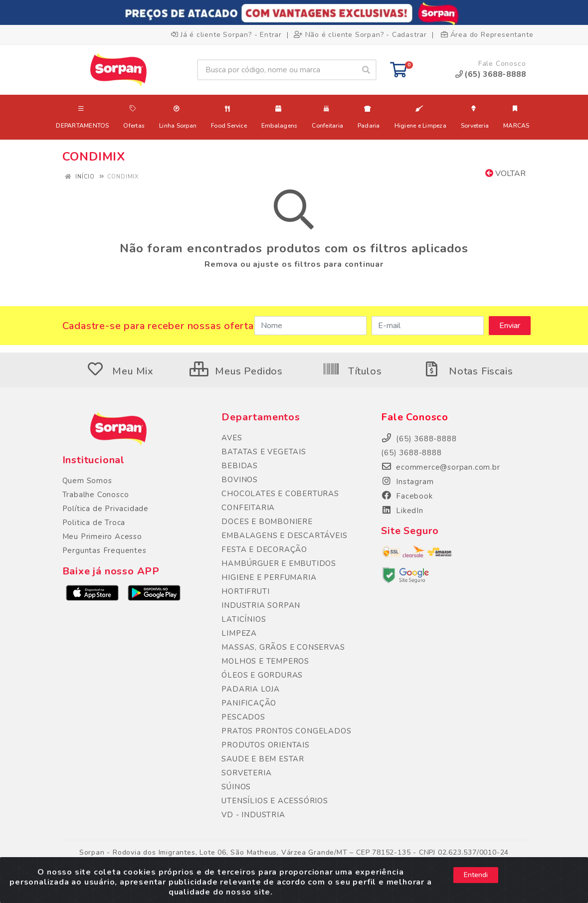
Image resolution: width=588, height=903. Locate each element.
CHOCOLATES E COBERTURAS (280, 494)
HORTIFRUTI (245, 591)
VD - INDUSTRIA (253, 815)
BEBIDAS (240, 466)
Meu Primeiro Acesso (102, 537)
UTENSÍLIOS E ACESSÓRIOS (275, 801)
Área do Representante (487, 35)
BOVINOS (240, 480)
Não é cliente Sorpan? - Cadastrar (360, 35)
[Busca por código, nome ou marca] (277, 70)
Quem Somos (87, 481)
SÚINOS (236, 787)
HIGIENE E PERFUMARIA (269, 577)
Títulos (352, 371)
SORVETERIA (246, 773)
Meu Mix (120, 371)
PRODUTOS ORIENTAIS (265, 745)
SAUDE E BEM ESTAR (263, 759)
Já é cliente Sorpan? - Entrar (226, 35)
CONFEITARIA (248, 508)
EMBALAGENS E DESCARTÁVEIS (284, 536)
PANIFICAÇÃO (249, 703)
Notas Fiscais (468, 371)
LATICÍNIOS (244, 619)
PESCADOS (243, 717)
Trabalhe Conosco (96, 495)
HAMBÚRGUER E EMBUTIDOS (279, 563)
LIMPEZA (239, 633)
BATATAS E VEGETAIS (264, 452)
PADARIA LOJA (251, 689)
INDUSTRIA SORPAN (261, 605)
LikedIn (402, 511)
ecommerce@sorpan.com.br (440, 467)
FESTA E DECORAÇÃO (264, 549)
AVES (232, 438)
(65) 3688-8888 (411, 453)
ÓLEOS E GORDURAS (262, 675)
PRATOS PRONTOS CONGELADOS (286, 731)
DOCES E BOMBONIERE (267, 522)
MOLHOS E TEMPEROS (265, 661)
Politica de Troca (94, 523)
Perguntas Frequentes (104, 550)
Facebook (407, 496)
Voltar (505, 174)
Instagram (407, 482)
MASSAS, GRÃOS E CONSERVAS (283, 647)
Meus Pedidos (236, 371)
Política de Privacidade (105, 509)
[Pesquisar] (366, 70)
